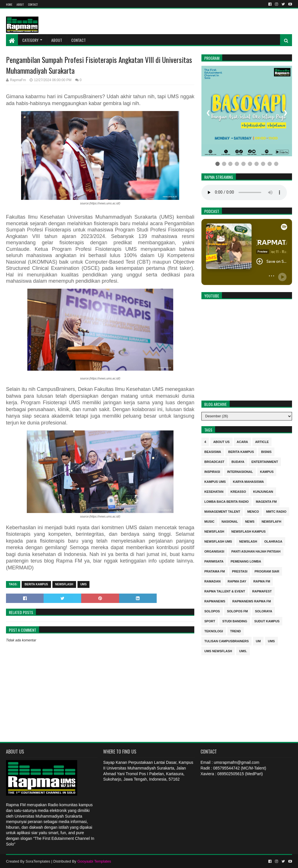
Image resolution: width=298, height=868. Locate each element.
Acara (242, 441)
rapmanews (215, 601)
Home (9, 4)
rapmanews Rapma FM (252, 601)
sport (210, 621)
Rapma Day (237, 581)
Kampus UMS (215, 481)
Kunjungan (263, 491)
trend (236, 631)
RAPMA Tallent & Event (225, 591)
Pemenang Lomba (246, 561)
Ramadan (212, 581)
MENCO (253, 511)
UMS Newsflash (218, 651)
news (250, 521)
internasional (240, 471)
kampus (267, 471)
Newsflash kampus (248, 531)
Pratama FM (215, 571)
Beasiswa (213, 451)
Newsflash (64, 584)
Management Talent (222, 511)
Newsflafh (271, 521)
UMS (83, 584)
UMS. (243, 651)
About (20, 4)
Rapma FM (262, 581)
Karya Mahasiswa (248, 481)
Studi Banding (235, 621)
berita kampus (36, 584)
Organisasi (214, 551)
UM (258, 641)
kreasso (238, 491)
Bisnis (266, 451)
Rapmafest (262, 591)
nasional (230, 521)
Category (30, 40)
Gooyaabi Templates (94, 861)
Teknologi (214, 631)
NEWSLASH (248, 541)
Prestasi (240, 571)
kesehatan (214, 491)
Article (262, 441)
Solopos (212, 611)
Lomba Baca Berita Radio (226, 501)
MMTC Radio (276, 511)
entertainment (265, 461)
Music (209, 521)
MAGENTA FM (266, 501)
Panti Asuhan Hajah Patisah (256, 551)
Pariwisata (214, 561)
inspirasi (212, 471)
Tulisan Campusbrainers (226, 641)
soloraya (264, 611)
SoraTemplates (38, 861)
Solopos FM (237, 611)
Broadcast (214, 461)
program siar (267, 571)
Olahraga (273, 541)
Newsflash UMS (218, 541)
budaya (238, 461)
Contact (33, 4)
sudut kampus (267, 621)
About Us (221, 441)
